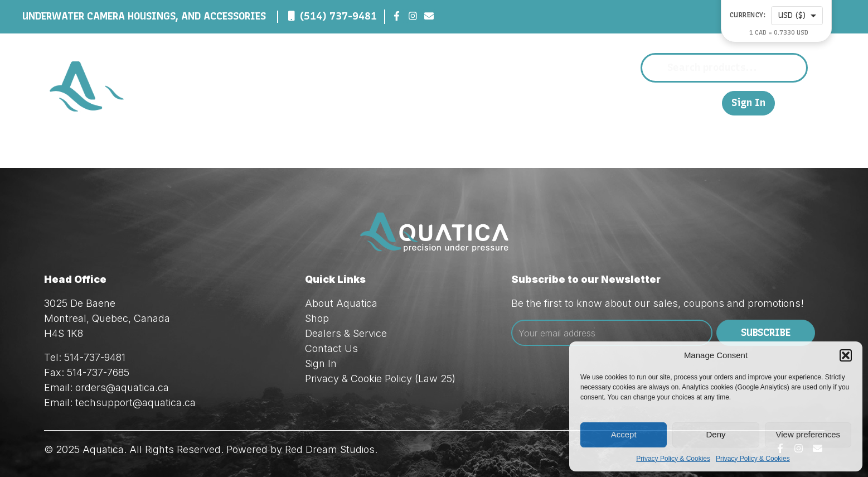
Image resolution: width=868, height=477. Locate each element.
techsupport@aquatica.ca (135, 403)
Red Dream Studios (330, 449)
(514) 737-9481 (338, 16)
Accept (624, 434)
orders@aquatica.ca (122, 387)
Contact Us (668, 102)
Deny (716, 434)
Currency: (748, 15)
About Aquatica (341, 303)
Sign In (748, 103)
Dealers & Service (581, 103)
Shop (502, 103)
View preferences (808, 434)
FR (708, 102)
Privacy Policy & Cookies (673, 459)
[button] (846, 355)
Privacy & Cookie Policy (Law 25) (380, 379)
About (453, 103)
